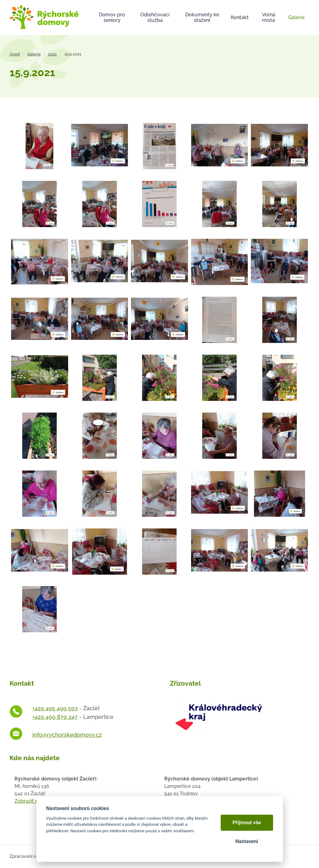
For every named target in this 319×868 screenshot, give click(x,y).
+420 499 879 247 (55, 717)
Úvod (15, 54)
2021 (52, 54)
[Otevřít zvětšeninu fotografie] (40, 146)
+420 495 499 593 (55, 708)
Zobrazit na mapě (35, 801)
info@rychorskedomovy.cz (67, 735)
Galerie (34, 54)
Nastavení (247, 841)
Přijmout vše (247, 823)
